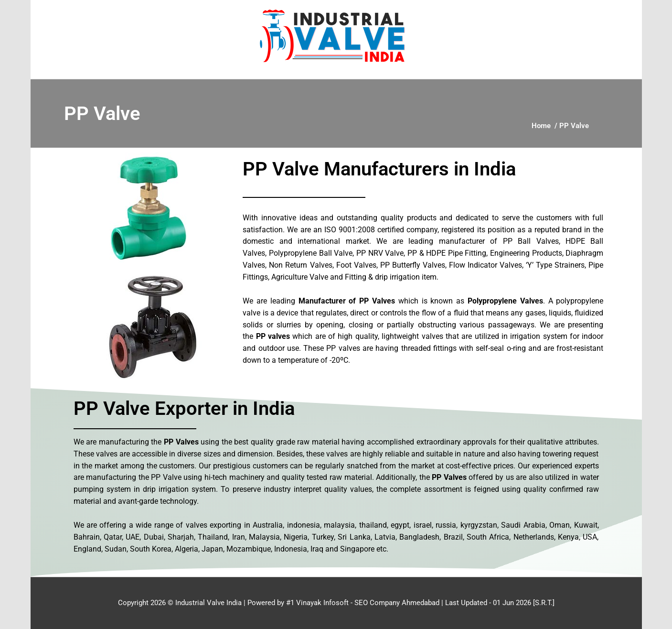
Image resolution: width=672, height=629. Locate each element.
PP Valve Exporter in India (184, 408)
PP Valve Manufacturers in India (379, 169)
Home (541, 126)
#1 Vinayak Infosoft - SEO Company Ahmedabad (363, 603)
